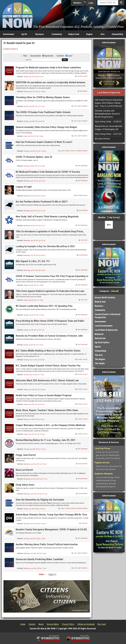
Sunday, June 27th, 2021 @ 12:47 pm (34, 434)
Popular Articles (102, 463)
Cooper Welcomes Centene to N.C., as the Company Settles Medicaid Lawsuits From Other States (51, 427)
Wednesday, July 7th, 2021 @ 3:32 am (34, 241)
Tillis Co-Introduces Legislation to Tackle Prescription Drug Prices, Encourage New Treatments (50, 233)
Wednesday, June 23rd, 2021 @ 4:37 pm (35, 464)
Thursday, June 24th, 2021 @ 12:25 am (35, 449)
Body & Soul (74, 34)
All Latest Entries (102, 139)
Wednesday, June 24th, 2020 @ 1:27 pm (35, 568)
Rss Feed (102, 624)
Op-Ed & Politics (102, 342)
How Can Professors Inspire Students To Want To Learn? (44, 142)
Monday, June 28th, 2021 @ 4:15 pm (34, 419)
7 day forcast (113, 217)
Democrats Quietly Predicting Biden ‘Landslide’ (40, 559)
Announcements (83, 464)
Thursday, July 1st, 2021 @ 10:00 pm (34, 360)
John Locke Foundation (81, 106)
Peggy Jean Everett (26, 455)
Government (9, 34)
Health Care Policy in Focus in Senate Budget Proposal (44, 395)
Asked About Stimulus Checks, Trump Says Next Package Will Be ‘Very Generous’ (51, 516)
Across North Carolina (105, 297)
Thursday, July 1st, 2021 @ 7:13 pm (34, 375)
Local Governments (104, 326)
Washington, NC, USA (109, 230)
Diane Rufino (84, 91)
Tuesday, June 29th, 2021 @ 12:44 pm (34, 390)
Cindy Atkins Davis (25, 485)
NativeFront (100, 338)
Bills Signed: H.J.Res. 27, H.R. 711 (33, 261)
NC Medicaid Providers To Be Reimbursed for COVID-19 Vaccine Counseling (48, 173)
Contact (32, 624)
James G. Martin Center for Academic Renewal (74, 151)
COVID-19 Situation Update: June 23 (34, 157)
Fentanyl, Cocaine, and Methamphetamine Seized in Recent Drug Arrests (107, 114)
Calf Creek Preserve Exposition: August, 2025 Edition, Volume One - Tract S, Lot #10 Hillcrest (109, 103)
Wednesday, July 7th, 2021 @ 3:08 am (34, 255)
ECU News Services (82, 195)
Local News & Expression (106, 330)
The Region (100, 359)
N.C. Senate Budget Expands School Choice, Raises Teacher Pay (48, 366)
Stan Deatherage (83, 166)
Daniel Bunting (83, 210)
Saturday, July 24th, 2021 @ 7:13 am (34, 106)
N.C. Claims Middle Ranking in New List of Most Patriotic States (48, 351)
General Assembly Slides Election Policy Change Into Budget (46, 127)
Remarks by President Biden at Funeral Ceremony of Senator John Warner (49, 337)
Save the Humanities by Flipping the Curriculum (40, 500)
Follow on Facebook (86, 624)
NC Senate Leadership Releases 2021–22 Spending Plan (44, 306)
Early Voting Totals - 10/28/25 (108, 121)
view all (115, 291)
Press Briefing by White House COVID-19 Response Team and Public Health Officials (50, 322)
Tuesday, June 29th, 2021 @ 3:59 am (34, 404)
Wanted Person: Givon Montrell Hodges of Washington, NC (108, 128)
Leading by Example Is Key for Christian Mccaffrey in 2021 (45, 246)
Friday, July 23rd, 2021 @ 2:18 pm (33, 136)
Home (23, 624)
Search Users (10, 49)
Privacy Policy (68, 624)
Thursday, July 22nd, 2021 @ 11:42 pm (35, 151)
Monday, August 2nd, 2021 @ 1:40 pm (34, 92)
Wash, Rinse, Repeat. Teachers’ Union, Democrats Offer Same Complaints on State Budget (47, 412)
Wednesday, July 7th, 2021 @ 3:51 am (34, 226)
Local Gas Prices (102, 448)
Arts (103, 34)
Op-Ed (24, 34)
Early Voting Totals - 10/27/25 (108, 134)
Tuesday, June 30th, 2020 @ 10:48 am (34, 509)
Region (89, 34)
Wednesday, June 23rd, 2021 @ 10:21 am (35, 479)
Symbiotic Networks (104, 474)
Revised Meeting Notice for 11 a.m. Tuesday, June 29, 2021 (46, 440)
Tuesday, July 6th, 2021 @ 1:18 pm (33, 285)
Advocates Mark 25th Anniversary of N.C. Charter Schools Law (47, 380)
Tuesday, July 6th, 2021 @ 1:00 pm (33, 300)
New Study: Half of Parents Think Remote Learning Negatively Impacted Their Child (47, 218)
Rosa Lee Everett (24, 470)
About (41, 624)
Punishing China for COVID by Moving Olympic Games (43, 97)
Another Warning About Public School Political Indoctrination (47, 544)
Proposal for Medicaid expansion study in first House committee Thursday (48, 69)
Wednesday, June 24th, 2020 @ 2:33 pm (35, 553)
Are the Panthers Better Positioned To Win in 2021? (42, 202)
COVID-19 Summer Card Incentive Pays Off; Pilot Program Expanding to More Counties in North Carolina (52, 278)
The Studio (100, 363)
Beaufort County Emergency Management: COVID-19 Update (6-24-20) (51, 529)
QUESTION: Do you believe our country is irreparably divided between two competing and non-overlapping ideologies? (51, 84)
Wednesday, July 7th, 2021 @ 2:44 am (34, 270)
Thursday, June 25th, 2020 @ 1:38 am (34, 539)
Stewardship (117, 34)
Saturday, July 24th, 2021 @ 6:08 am (34, 121)
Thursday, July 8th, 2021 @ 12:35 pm (34, 166)
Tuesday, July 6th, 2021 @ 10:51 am (34, 330)
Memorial (99, 334)
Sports (98, 347)
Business (40, 34)
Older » (42, 574)
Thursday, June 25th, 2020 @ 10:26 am (35, 524)
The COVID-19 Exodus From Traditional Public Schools (43, 112)
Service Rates (53, 624)
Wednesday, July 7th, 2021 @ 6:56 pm (34, 196)
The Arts (99, 355)
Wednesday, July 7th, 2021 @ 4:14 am (34, 211)
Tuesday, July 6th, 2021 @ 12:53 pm (34, 315)
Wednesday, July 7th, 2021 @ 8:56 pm (34, 181)
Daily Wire (84, 523)
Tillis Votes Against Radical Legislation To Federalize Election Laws (50, 291)
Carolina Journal (82, 76)
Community (57, 34)
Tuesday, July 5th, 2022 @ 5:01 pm (33, 77)
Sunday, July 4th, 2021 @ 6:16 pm (33, 345)
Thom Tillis (84, 240)
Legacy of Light (24, 187)
